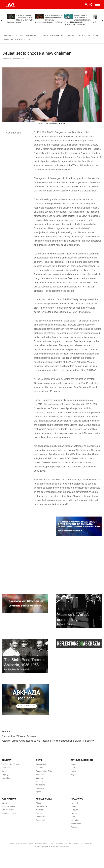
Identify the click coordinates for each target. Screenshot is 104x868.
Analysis (74, 764)
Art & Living (40, 785)
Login (86, 4)
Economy (44, 35)
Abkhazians (6, 768)
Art (63, 35)
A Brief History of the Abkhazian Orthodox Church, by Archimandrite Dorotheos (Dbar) (49, 19)
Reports (20, 35)
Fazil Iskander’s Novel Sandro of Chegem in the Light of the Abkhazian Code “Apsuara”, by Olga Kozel (77, 20)
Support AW (41, 820)
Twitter (73, 806)
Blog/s (73, 775)
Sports (82, 35)
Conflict (74, 768)
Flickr (73, 817)
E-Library (5, 803)
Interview (9, 35)
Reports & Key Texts (44, 771)
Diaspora (55, 35)
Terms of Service (22, 843)
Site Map (39, 813)
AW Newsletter (23, 39)
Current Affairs (13, 133)
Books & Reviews (8, 806)
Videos (60, 843)
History (73, 771)
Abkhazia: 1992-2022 (10, 813)
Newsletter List (42, 806)
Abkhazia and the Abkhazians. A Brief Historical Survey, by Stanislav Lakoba (20, 19)
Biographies (6, 778)
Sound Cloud (76, 824)
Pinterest (74, 827)
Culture (4, 771)
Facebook (75, 803)
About (38, 803)
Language (5, 775)
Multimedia (93, 35)
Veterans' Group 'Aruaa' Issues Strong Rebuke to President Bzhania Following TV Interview (48, 741)
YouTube (74, 813)
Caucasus (72, 35)
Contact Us (40, 817)
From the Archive (8, 810)
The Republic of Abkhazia (11, 764)
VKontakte (75, 820)
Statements (31, 35)
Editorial (9, 39)
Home (12, 843)
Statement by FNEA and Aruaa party (20, 736)
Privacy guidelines (36, 843)
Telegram (74, 810)
